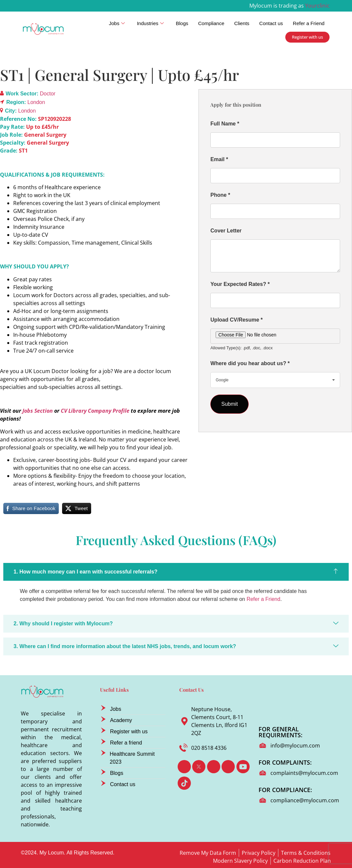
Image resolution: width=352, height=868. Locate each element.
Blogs (182, 23)
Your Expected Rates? (240, 284)
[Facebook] (184, 767)
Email (219, 159)
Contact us (271, 23)
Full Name (225, 124)
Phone (220, 195)
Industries (150, 23)
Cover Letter (226, 231)
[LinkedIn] (214, 767)
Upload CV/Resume (236, 320)
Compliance (211, 23)
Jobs (117, 23)
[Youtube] (243, 767)
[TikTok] (184, 783)
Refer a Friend (309, 23)
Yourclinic (317, 6)
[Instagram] (228, 767)
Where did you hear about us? (250, 363)
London (36, 102)
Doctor (48, 94)
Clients (242, 23)
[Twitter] (199, 767)
